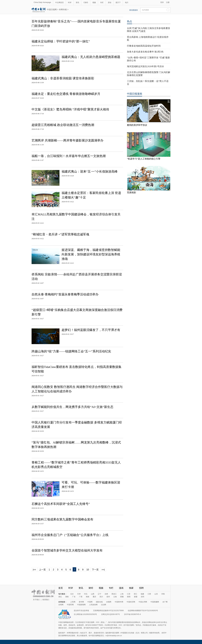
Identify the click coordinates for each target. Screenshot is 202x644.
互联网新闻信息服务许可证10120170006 (108, 611)
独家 (131, 588)
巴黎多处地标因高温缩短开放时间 (144, 46)
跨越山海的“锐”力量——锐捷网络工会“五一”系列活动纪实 (71, 351)
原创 (110, 3)
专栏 (102, 3)
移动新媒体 (134, 10)
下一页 (95, 570)
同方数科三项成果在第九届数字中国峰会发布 (62, 519)
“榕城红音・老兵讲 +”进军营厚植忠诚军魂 (60, 234)
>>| (103, 570)
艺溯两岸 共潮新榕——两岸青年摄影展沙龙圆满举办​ (67, 140)
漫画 (121, 588)
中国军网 (70, 605)
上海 (122, 594)
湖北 (60, 597)
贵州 (108, 597)
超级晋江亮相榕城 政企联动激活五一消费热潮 (63, 125)
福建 (142, 594)
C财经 (86, 3)
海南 (88, 597)
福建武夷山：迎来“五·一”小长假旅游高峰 (90, 171)
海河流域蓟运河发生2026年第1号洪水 (145, 66)
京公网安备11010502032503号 (85, 614)
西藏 (122, 597)
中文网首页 (59, 3)
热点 (129, 21)
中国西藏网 (155, 602)
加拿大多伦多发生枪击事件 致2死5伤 (145, 52)
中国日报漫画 (135, 94)
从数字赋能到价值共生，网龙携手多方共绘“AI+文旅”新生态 (72, 407)
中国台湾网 (143, 602)
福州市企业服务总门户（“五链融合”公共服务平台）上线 (70, 535)
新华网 (81, 602)
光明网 (61, 605)
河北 (86, 594)
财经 (91, 588)
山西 (93, 594)
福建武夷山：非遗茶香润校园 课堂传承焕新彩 (63, 78)
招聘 (141, 588)
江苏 (129, 594)
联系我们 (46, 600)
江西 (149, 594)
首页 (61, 588)
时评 (70, 3)
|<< (34, 570)
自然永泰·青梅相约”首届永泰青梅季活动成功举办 (65, 294)
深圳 (143, 597)
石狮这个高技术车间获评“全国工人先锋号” (61, 504)
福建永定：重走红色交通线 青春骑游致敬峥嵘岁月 (66, 94)
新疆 (136, 597)
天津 (79, 594)
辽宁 (99, 594)
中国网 (90, 602)
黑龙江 (114, 594)
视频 (94, 3)
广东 (74, 597)
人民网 (73, 602)
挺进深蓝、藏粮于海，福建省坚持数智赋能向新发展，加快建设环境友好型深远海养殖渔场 (91, 254)
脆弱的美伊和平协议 (137, 125)
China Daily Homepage (42, 2)
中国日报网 (52, 10)
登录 (162, 2)
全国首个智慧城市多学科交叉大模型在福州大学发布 (67, 550)
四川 (101, 597)
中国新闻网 (81, 605)
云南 (115, 597)
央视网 (109, 602)
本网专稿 (63, 10)
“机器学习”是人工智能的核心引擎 (144, 159)
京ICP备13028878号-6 (132, 614)
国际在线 (99, 602)
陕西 (129, 597)
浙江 (136, 594)
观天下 (118, 3)
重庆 (94, 597)
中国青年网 (119, 602)
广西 (81, 597)
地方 (127, 3)
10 (88, 570)
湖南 (67, 597)
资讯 (77, 3)
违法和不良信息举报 (81, 611)
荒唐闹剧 (131, 192)
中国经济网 (131, 602)
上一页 (42, 570)
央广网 (165, 602)
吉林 (106, 594)
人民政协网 (93, 605)
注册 (168, 2)
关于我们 (36, 600)
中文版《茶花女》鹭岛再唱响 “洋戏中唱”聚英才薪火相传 (70, 109)
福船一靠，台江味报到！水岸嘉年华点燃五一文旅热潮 (69, 156)
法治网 (104, 605)
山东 (156, 594)
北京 (72, 594)
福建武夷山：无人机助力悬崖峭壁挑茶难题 (91, 57)
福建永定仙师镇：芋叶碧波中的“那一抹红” (61, 41)
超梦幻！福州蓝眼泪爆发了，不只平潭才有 (91, 330)
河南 (163, 594)
